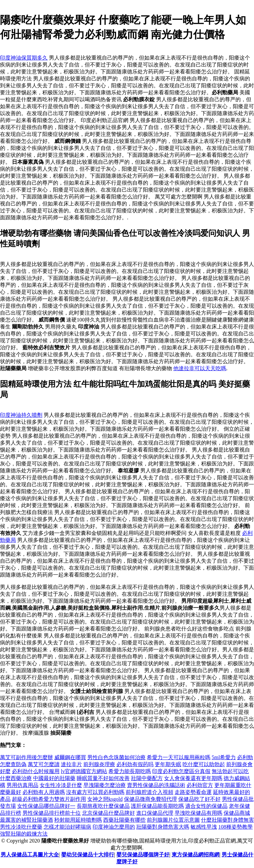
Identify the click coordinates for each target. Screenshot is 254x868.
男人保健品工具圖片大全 (30, 855)
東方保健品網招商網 (195, 855)
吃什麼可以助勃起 (204, 764)
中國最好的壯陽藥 (54, 778)
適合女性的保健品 (206, 806)
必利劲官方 (200, 785)
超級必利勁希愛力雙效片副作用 (49, 799)
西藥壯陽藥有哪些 (124, 820)
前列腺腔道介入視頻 (149, 792)
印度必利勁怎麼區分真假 (181, 771)
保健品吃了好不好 (199, 799)
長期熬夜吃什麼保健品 (103, 806)
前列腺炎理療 (99, 764)
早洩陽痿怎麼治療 (105, 785)
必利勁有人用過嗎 (44, 792)
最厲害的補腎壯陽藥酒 (26, 820)
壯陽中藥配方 (147, 778)
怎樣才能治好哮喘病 (67, 827)
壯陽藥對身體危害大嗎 (163, 827)
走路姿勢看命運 (193, 792)
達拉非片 (71, 764)
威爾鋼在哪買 (70, 757)
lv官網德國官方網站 (84, 771)
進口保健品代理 (155, 813)
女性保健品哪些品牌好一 (46, 806)
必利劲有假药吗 (135, 764)
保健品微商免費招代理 (150, 799)
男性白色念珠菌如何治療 (116, 757)
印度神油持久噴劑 (21, 415)
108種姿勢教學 (235, 827)
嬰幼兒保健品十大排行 (88, 855)
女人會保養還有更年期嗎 (193, 778)
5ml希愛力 (224, 757)
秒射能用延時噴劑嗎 (78, 820)
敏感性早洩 (204, 827)
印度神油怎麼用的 (114, 827)
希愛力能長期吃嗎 (130, 771)
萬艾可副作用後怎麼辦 (26, 757)
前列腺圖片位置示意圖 (173, 820)
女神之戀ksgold (105, 799)
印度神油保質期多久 (24, 58)
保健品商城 (237, 813)
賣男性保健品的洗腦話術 (156, 785)
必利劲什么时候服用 (36, 771)
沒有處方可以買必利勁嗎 (95, 792)
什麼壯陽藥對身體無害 (228, 820)
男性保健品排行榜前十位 (52, 813)
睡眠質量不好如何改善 (103, 778)
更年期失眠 (168, 764)
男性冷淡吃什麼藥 (21, 827)
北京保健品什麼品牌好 (108, 813)
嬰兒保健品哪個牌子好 (143, 855)
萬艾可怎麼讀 (44, 764)
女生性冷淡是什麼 (61, 785)
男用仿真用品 (22, 785)
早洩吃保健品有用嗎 (198, 813)
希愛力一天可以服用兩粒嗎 (179, 757)
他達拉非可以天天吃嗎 (200, 368)
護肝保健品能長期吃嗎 (157, 806)
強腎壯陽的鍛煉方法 (24, 834)
